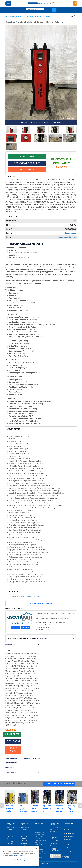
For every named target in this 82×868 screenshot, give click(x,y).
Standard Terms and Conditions (41, 603)
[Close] (37, 849)
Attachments (11, 773)
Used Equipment (17, 16)
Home (7, 16)
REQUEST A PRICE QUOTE (27, 163)
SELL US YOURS (27, 170)
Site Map (46, 863)
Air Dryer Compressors (43, 16)
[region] (20, 856)
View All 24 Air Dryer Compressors (59, 784)
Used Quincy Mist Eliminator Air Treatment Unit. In (47, 809)
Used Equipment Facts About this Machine (23, 758)
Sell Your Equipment (26, 841)
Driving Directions (54, 850)
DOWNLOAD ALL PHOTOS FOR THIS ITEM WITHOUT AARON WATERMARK (41, 123)
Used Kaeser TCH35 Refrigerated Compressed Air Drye (10, 809)
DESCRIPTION (10, 645)
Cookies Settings (20, 860)
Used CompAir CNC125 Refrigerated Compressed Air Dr (23, 809)
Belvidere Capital (68, 851)
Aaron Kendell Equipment (67, 841)
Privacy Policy (11, 839)
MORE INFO (16, 628)
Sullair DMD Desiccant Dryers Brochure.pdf (27, 596)
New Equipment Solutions (25, 837)
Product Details (12, 768)
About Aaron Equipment (10, 829)
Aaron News (10, 841)
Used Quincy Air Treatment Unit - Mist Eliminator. (35, 809)
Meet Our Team (11, 832)
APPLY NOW (26, 628)
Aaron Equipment (68, 837)
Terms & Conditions (10, 835)
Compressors (29, 16)
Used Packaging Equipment (25, 833)
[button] (8, 75)
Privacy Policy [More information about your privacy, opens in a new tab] (19, 856)
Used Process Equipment (25, 829)
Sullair (73, 221)
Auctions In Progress (24, 844)
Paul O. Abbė (67, 845)
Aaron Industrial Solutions (68, 855)
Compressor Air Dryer (67, 237)
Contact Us (10, 844)
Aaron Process (68, 848)
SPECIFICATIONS (11, 763)
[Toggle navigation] (8, 3)
